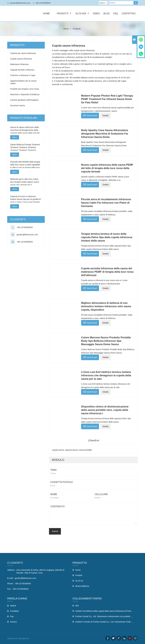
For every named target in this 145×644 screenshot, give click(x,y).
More (15, 137)
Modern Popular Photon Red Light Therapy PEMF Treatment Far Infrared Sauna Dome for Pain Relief (107, 99)
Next (93, 440)
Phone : (11, 584)
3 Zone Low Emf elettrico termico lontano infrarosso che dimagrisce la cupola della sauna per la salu (106, 375)
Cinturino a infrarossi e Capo (23, 75)
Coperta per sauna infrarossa (23, 53)
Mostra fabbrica (82, 586)
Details (106, 116)
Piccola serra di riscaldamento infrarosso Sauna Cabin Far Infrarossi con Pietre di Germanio (106, 203)
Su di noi (82, 14)
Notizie (13, 606)
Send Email (90, 115)
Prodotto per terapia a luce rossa (25, 89)
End (97, 440)
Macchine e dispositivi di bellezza (25, 94)
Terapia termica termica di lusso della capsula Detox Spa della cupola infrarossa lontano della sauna (107, 237)
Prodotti (64, 14)
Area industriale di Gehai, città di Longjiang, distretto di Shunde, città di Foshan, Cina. (40, 571)
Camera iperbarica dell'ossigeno (24, 100)
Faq (116, 14)
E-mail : (11, 578)
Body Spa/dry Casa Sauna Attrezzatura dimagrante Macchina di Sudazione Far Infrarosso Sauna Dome (105, 134)
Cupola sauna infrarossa (21, 59)
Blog (107, 14)
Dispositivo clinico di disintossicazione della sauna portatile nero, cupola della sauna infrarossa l (105, 410)
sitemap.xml (12, 638)
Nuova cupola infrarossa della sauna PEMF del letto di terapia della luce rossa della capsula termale (107, 168)
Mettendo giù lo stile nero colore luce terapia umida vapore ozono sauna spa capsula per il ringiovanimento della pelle (25, 182)
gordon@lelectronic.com (20, 3)
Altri (77, 606)
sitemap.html (24, 638)
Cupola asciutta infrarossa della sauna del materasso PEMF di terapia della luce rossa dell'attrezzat (107, 272)
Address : (11, 570)
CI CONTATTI (15, 563)
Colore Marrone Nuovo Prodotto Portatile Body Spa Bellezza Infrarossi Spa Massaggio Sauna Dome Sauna (106, 341)
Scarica (13, 622)
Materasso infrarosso (19, 64)
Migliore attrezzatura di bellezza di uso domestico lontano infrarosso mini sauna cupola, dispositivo (106, 306)
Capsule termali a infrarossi (22, 70)
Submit (55, 531)
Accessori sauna (17, 105)
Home (46, 14)
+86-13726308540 (43, 3)
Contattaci (129, 14)
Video (96, 14)
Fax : (9, 589)
